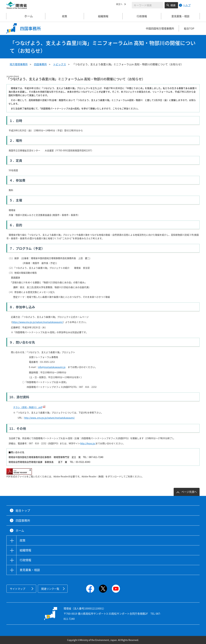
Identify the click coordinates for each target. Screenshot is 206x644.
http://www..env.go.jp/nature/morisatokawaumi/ (49, 418)
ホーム (26, 16)
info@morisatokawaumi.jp (52, 367)
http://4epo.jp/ (88, 443)
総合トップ (23, 511)
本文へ (120, 5)
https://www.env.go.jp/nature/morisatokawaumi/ (37, 322)
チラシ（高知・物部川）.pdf (28, 407)
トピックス (60, 64)
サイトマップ (18, 589)
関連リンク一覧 (50, 589)
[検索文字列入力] (147, 5)
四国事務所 (40, 64)
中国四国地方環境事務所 (160, 28)
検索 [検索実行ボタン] (173, 5)
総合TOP (189, 28)
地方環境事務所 (19, 64)
